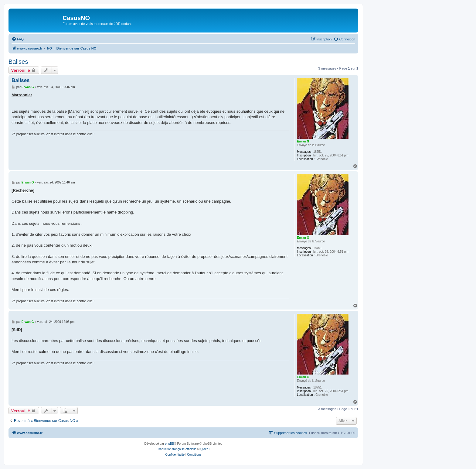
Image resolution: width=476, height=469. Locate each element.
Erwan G (303, 141)
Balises (18, 62)
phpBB (169, 444)
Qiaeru (205, 449)
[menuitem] (18, 39)
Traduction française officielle (177, 449)
